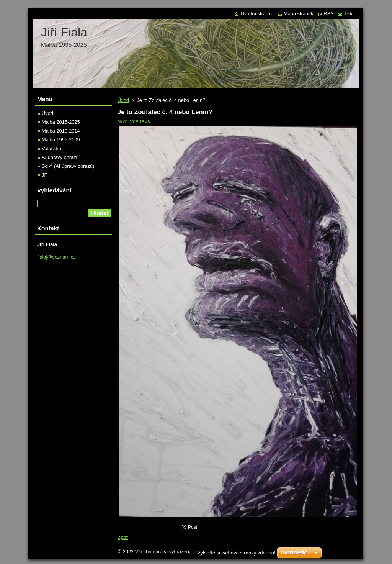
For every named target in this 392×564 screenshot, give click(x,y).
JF (44, 175)
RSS (328, 14)
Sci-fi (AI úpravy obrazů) (68, 166)
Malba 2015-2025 (61, 122)
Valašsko (51, 148)
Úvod (123, 100)
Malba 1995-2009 (61, 140)
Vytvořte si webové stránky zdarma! (236, 553)
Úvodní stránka (257, 14)
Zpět (123, 537)
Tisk (348, 14)
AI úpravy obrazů (60, 157)
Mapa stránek (299, 14)
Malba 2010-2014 (61, 131)
